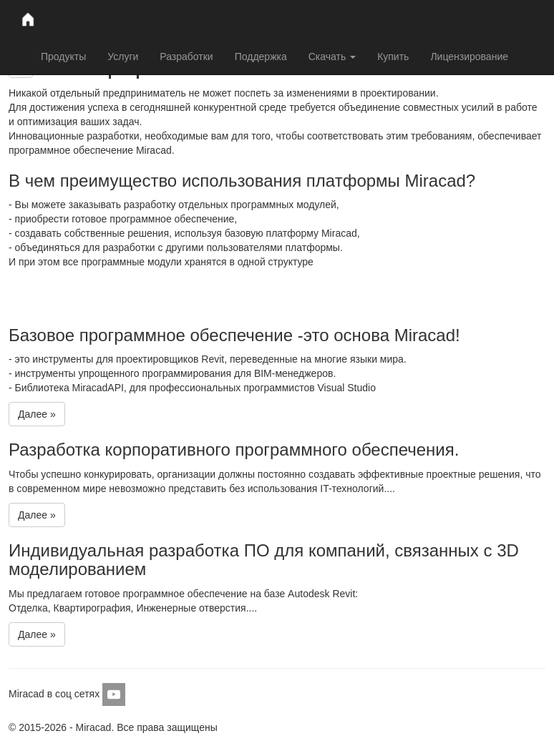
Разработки (186, 57)
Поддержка (261, 57)
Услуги (123, 57)
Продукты (63, 57)
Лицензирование (469, 57)
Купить (393, 57)
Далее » (37, 414)
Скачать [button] (332, 57)
